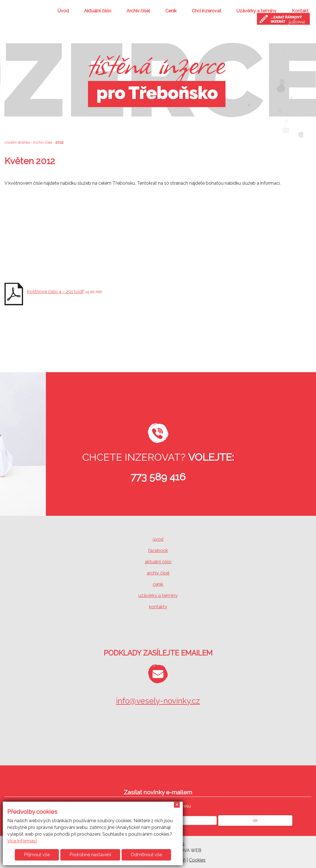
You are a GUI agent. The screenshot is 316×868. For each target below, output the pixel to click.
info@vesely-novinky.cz (158, 701)
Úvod (63, 11)
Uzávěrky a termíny (256, 11)
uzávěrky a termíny (158, 595)
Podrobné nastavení (90, 855)
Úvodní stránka (17, 142)
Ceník (171, 11)
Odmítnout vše (146, 855)
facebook (158, 551)
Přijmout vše (37, 855)
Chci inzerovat (206, 11)
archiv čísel (158, 573)
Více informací (22, 841)
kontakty (158, 607)
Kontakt (300, 11)
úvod (158, 539)
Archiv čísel (138, 11)
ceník (158, 584)
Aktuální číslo (98, 11)
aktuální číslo (158, 562)
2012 (59, 142)
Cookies (197, 860)
